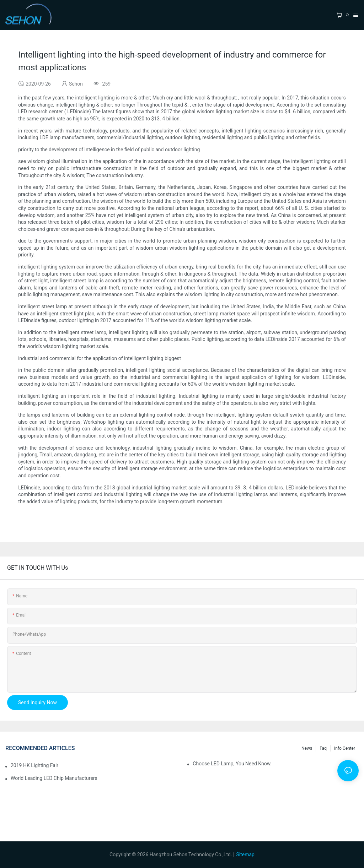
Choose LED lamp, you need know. (232, 764)
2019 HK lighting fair (34, 765)
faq (323, 748)
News (307, 748)
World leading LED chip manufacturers (54, 778)
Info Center (345, 748)
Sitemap (245, 855)
